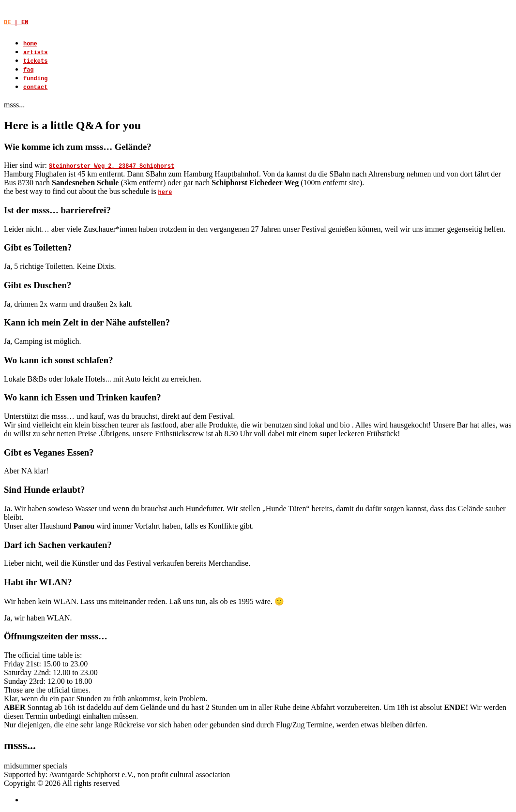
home (30, 44)
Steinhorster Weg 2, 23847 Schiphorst (112, 166)
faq (29, 70)
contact (35, 88)
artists (35, 53)
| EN (16, 23)
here (165, 192)
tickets (35, 61)
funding (35, 79)
